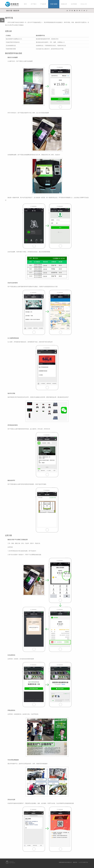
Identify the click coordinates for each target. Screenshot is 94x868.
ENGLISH (84, 4)
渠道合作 (64, 4)
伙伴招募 (74, 4)
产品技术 (43, 4)
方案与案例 (54, 4)
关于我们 (34, 4)
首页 (25, 4)
